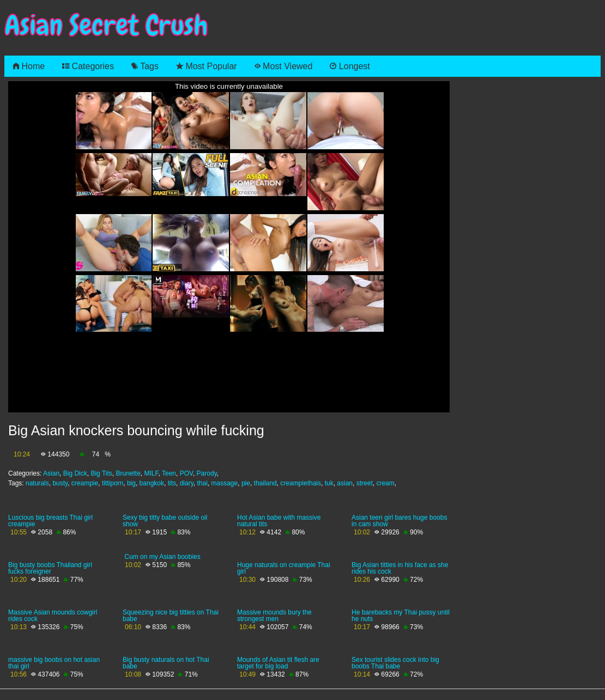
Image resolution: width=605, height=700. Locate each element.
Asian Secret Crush (106, 25)
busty (60, 483)
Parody (207, 473)
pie (246, 483)
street (365, 483)
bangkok (152, 483)
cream (385, 483)
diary (187, 483)
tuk (329, 483)
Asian (51, 473)
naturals (37, 483)
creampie (85, 483)
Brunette (128, 473)
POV (186, 473)
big (131, 483)
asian (345, 483)
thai (202, 483)
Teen (169, 473)
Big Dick (75, 473)
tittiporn (113, 483)
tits (172, 483)
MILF (152, 473)
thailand (265, 483)
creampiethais (301, 483)
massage (225, 483)
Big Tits (101, 473)
